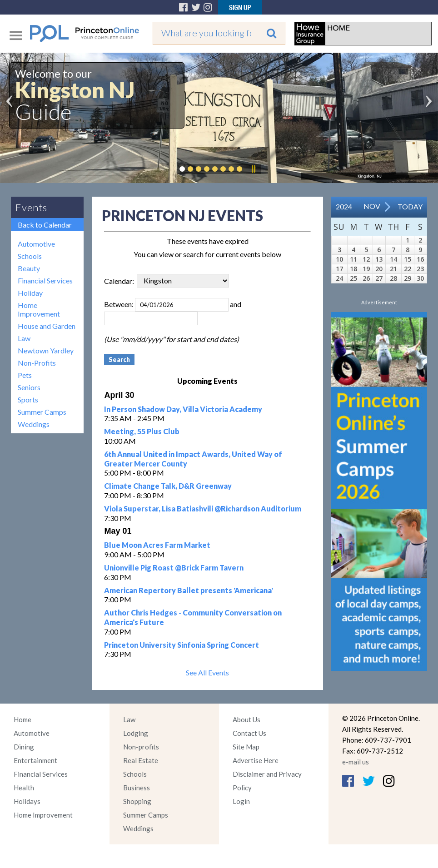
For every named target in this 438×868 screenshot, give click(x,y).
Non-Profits (37, 363)
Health (24, 788)
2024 (344, 206)
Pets (25, 375)
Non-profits (141, 747)
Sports (28, 399)
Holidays (27, 801)
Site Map (246, 747)
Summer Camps (42, 412)
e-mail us (356, 762)
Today (410, 206)
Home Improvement (39, 309)
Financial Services (45, 280)
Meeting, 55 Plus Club (142, 431)
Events (31, 207)
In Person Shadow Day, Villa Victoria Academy (183, 409)
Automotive (36, 244)
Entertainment (35, 760)
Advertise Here (256, 760)
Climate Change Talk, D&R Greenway (168, 486)
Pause (253, 169)
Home (22, 719)
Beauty (29, 268)
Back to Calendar (45, 225)
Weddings (34, 424)
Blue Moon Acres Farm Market (157, 545)
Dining (24, 747)
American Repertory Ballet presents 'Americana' (189, 590)
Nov (372, 206)
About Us (246, 719)
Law (24, 338)
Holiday (30, 293)
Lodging (136, 733)
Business (137, 788)
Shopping (137, 801)
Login (241, 801)
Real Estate (141, 760)
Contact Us (249, 733)
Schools (30, 256)
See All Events (207, 672)
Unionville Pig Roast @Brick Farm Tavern (174, 568)
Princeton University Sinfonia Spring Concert (182, 645)
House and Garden (47, 326)
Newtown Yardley (46, 350)
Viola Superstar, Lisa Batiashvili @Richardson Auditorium (203, 508)
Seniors (29, 387)
